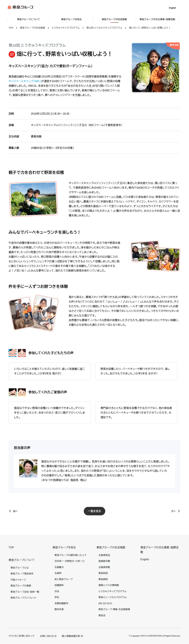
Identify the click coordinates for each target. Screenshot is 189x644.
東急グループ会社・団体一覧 (25, 592)
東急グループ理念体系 (22, 574)
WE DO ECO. (106, 603)
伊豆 (57, 597)
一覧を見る (94, 511)
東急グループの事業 (21, 586)
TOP (11, 28)
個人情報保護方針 (71, 636)
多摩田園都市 (61, 603)
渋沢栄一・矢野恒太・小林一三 (70, 561)
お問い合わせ (47, 636)
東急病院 (103, 579)
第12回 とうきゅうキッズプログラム (104, 28)
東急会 (102, 615)
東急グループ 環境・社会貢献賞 (114, 609)
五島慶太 (59, 567)
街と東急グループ (64, 579)
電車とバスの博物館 (109, 585)
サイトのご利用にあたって (22, 636)
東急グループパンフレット (23, 598)
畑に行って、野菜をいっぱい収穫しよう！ (150, 28)
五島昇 (58, 573)
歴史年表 (59, 609)
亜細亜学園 (104, 561)
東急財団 (103, 573)
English (174, 8)
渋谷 (57, 591)
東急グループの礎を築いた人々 (71, 555)
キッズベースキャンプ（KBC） (25, 81)
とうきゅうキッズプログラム (66, 28)
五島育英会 (104, 555)
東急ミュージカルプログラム (113, 597)
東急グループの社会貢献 (33, 28)
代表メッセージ (18, 580)
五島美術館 (104, 567)
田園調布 (59, 585)
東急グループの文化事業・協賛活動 (159, 19)
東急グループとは (20, 568)
